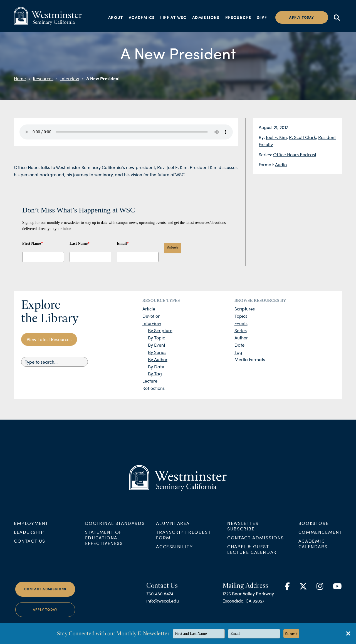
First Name (33, 243)
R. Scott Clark (302, 137)
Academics (142, 17)
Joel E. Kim (276, 137)
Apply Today (45, 615)
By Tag (155, 374)
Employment (31, 529)
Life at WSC (173, 17)
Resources (238, 17)
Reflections (154, 388)
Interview (70, 78)
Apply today (302, 17)
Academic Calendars (313, 549)
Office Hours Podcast (295, 154)
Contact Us (30, 546)
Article (149, 309)
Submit (173, 248)
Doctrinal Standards (115, 529)
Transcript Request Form (183, 540)
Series (241, 330)
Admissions (206, 17)
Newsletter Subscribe (243, 531)
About (116, 17)
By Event (157, 345)
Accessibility (174, 552)
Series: (266, 154)
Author (241, 338)
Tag (238, 352)
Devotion (151, 316)
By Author (158, 359)
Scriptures (245, 309)
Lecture (150, 381)
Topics (241, 316)
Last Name (80, 243)
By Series (157, 352)
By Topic (156, 338)
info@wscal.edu (163, 606)
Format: (267, 164)
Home (20, 78)
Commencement (320, 538)
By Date (156, 367)
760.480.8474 (160, 599)
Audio (281, 164)
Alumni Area (173, 529)
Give (262, 17)
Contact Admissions (256, 543)
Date (239, 345)
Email (123, 243)
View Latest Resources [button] (49, 339)
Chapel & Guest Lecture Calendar (252, 555)
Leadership (29, 538)
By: (262, 137)
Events (241, 323)
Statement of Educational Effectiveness (104, 543)
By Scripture (160, 330)
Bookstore (314, 529)
